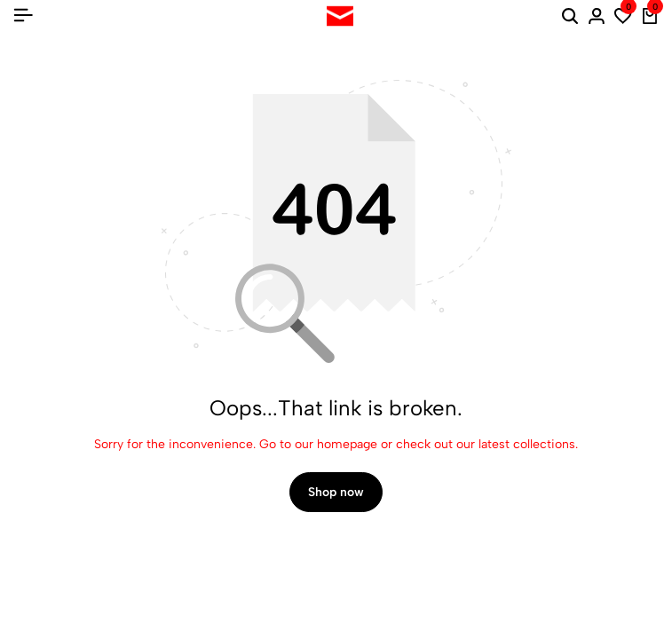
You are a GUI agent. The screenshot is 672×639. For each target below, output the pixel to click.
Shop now (336, 492)
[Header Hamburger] (23, 16)
